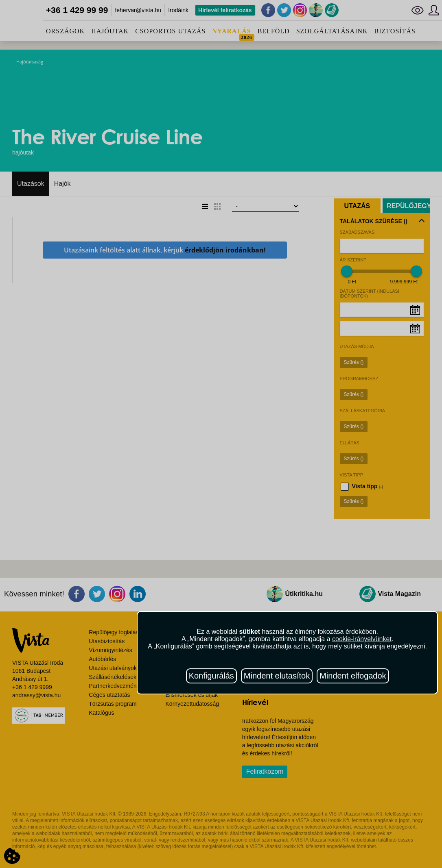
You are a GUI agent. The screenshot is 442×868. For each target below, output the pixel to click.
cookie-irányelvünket (362, 639)
